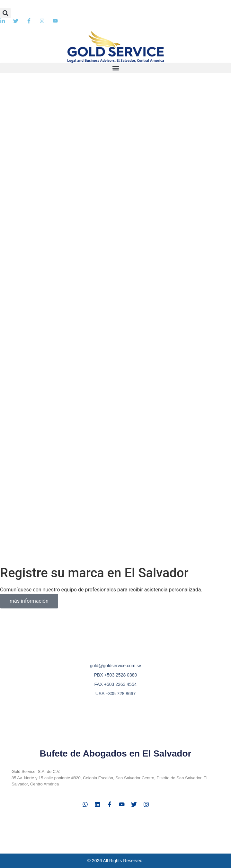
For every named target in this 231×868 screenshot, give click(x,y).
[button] (5, 13)
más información (29, 601)
